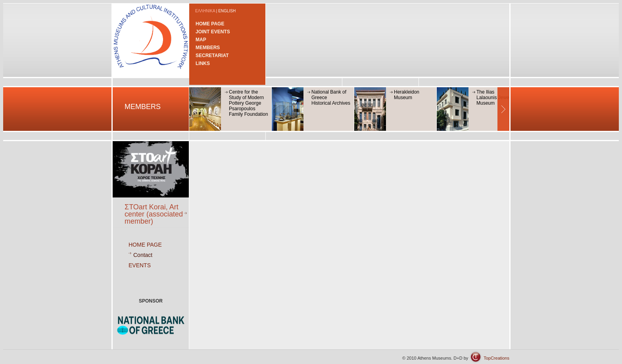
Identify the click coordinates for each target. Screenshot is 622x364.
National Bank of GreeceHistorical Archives (331, 98)
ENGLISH (227, 11)
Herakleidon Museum (407, 95)
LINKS (203, 63)
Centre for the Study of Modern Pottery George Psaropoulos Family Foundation (249, 103)
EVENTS (140, 265)
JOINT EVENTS (213, 32)
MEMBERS (208, 48)
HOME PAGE (210, 24)
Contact (143, 255)
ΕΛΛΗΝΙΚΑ (205, 11)
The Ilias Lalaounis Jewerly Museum (495, 98)
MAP (201, 40)
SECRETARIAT (212, 56)
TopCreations (496, 358)
